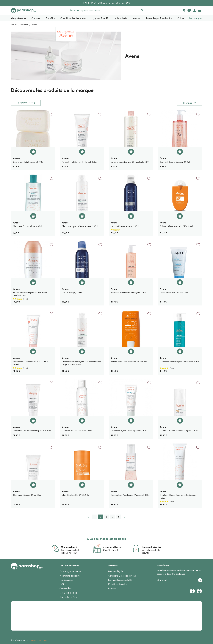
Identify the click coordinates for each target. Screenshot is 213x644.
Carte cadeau (66, 589)
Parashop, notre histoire (70, 571)
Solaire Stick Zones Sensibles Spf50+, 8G (129, 362)
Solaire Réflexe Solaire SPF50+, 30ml (176, 226)
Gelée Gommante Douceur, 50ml (174, 292)
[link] (200, 10)
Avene (16, 158)
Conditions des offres (118, 584)
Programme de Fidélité (70, 576)
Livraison (112, 589)
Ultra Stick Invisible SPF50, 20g (75, 495)
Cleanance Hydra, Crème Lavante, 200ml (80, 226)
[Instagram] (199, 591)
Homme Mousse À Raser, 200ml (125, 226)
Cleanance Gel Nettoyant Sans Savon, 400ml (180, 362)
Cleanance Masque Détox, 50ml (27, 495)
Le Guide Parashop (68, 593)
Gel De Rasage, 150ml (72, 292)
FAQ (62, 584)
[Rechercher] (142, 10)
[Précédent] (88, 517)
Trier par (187, 103)
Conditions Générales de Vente (122, 576)
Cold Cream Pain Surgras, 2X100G (28, 162)
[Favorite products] (189, 10)
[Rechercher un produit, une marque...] (103, 10)
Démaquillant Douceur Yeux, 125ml (77, 431)
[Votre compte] (194, 10)
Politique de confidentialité (120, 580)
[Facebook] (192, 591)
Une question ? (69, 547)
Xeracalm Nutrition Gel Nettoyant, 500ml (129, 292)
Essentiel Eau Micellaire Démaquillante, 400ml (131, 162)
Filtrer (26, 103)
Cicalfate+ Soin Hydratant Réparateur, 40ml (32, 431)
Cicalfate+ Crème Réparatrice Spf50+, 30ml (179, 431)
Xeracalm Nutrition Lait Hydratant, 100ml (80, 162)
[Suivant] (125, 517)
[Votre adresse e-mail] (179, 580)
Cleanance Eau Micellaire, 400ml (27, 226)
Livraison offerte (112, 547)
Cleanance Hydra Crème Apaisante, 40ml (129, 431)
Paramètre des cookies (38, 640)
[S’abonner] (200, 580)
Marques (24, 25)
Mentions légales (116, 571)
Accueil (14, 25)
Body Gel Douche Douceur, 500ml (175, 162)
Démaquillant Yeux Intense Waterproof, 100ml (131, 495)
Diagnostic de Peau (68, 597)
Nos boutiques (66, 580)
